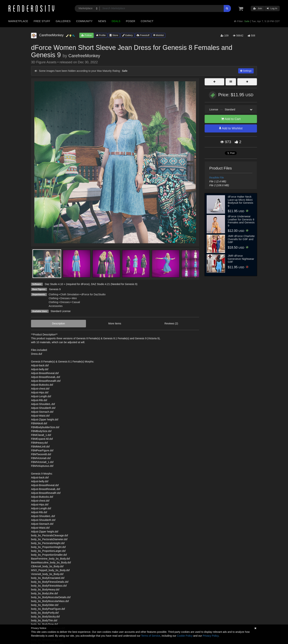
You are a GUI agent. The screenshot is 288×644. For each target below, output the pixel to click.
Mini (74, 298)
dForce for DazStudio (93, 294)
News (102, 21)
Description (59, 323)
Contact (147, 21)
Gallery (127, 35)
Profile (101, 35)
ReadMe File (217, 178)
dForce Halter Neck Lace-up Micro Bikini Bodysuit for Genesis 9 (240, 201)
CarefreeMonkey (84, 56)
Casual (76, 302)
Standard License (61, 311)
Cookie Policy (185, 636)
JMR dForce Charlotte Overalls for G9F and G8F (241, 239)
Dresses (65, 298)
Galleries (63, 21)
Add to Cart (231, 119)
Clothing (53, 294)
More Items (115, 323)
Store (114, 35)
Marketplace (18, 21)
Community (84, 21)
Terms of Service (151, 636)
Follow (87, 35)
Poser (130, 21)
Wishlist (159, 35)
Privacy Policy (210, 636)
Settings (246, 71)
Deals (116, 21)
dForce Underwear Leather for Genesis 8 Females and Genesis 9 (241, 221)
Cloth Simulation (70, 294)
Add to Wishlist (231, 128)
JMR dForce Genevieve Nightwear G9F (241, 259)
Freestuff (143, 35)
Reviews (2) (171, 323)
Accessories (56, 306)
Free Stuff (42, 21)
